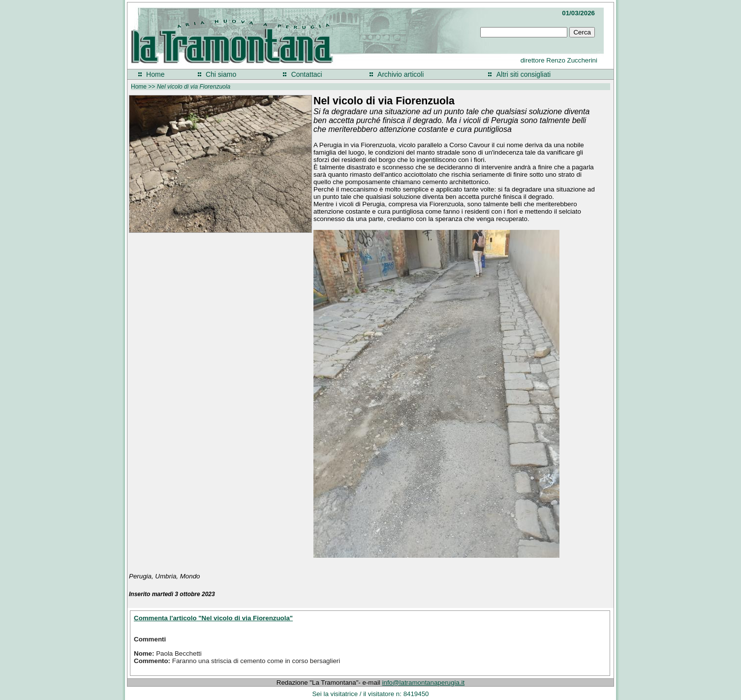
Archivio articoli (401, 74)
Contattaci (307, 74)
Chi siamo (221, 74)
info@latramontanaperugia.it (424, 683)
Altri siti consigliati (524, 74)
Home (155, 74)
